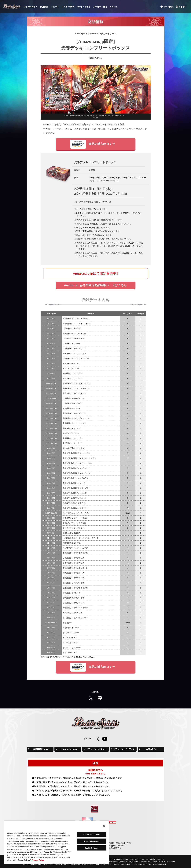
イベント (114, 7)
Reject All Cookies (92, 841)
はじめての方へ (31, 7)
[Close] (104, 826)
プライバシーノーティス (124, 749)
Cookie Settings (69, 749)
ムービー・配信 (100, 7)
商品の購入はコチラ (93, 144)
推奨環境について (41, 749)
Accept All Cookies (92, 834)
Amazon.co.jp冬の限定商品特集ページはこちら (96, 285)
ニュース (55, 7)
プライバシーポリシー (96, 749)
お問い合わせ (152, 749)
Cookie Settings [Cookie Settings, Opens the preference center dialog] (91, 848)
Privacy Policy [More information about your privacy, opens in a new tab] (38, 860)
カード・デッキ (84, 7)
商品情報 (44, 7)
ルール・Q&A (68, 7)
